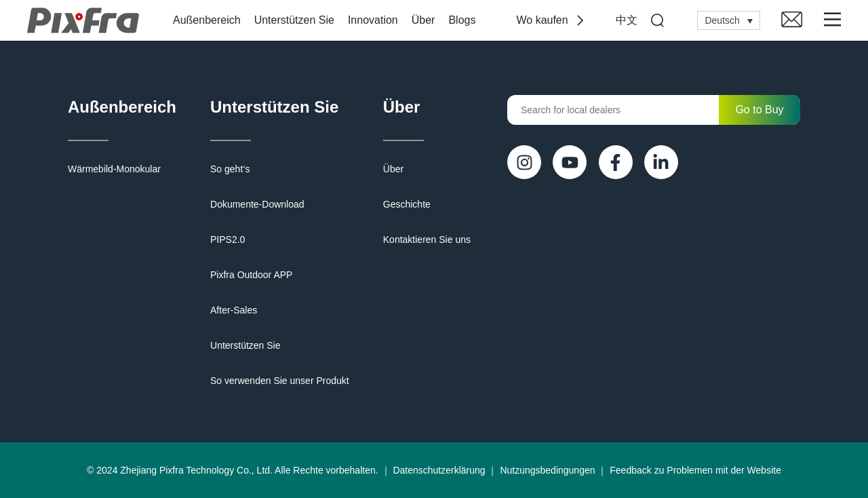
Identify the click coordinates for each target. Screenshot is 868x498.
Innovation (373, 20)
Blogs (462, 20)
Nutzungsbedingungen (547, 470)
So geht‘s (230, 169)
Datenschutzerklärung (439, 470)
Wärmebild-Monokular (114, 169)
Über (423, 20)
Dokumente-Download (257, 204)
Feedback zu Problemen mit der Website (695, 470)
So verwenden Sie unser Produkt (280, 381)
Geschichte (407, 204)
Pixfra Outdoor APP (251, 275)
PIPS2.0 (228, 240)
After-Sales (234, 310)
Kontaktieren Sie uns (427, 240)
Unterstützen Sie (294, 20)
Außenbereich (207, 20)
